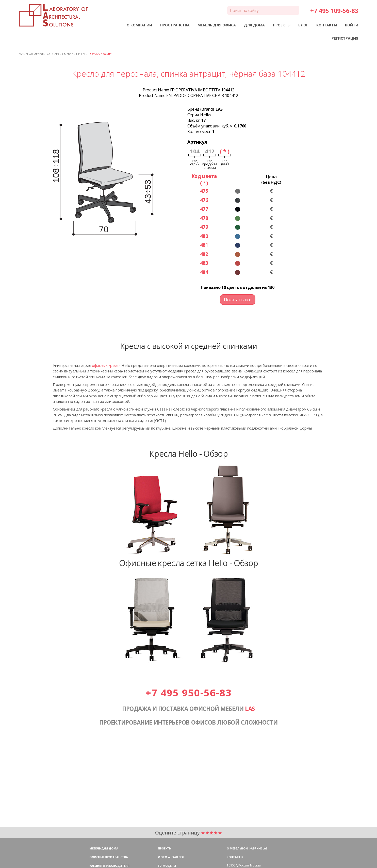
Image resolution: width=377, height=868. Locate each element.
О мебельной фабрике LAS (247, 848)
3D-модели (167, 866)
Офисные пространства (109, 857)
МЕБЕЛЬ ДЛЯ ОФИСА (217, 25)
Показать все (238, 300)
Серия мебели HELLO (70, 54)
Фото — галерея (171, 857)
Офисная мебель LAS (35, 54)
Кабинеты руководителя (109, 866)
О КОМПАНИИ (139, 25)
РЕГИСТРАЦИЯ (345, 38)
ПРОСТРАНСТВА (175, 25)
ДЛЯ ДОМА (254, 25)
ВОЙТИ (352, 25)
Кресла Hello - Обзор (188, 453)
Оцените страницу (189, 833)
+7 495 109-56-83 (334, 11)
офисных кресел (106, 365)
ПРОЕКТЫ (282, 25)
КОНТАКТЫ (327, 25)
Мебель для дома (104, 848)
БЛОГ (303, 25)
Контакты (235, 857)
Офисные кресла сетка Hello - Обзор (189, 563)
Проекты (165, 848)
